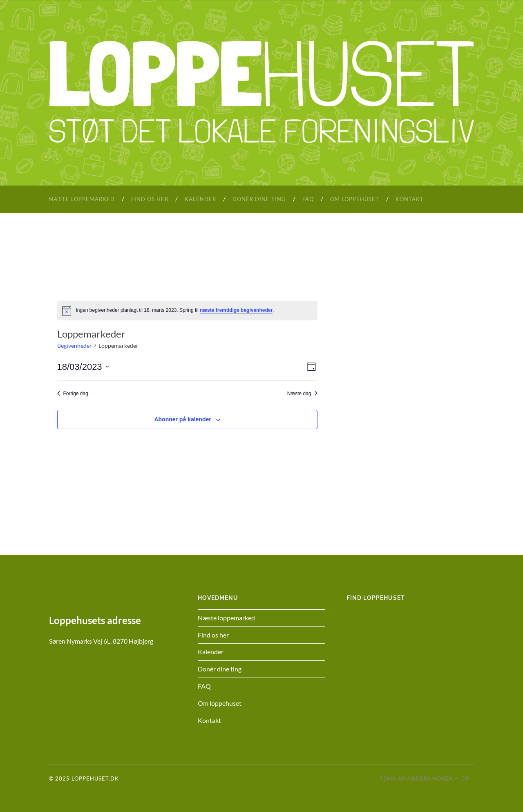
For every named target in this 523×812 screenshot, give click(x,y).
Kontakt (410, 199)
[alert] (187, 311)
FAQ (308, 199)
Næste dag (302, 394)
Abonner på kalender (182, 419)
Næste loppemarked (82, 199)
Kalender (200, 199)
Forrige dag (73, 394)
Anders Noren (430, 778)
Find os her (150, 199)
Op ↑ (468, 778)
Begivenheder (75, 346)
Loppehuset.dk (95, 778)
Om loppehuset (355, 199)
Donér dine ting (259, 199)
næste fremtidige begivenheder (236, 310)
